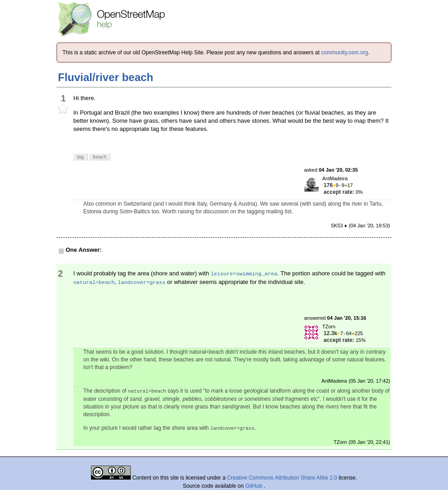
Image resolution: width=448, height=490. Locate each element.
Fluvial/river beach (106, 77)
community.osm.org (345, 53)
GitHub (255, 486)
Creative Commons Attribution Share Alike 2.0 (282, 478)
